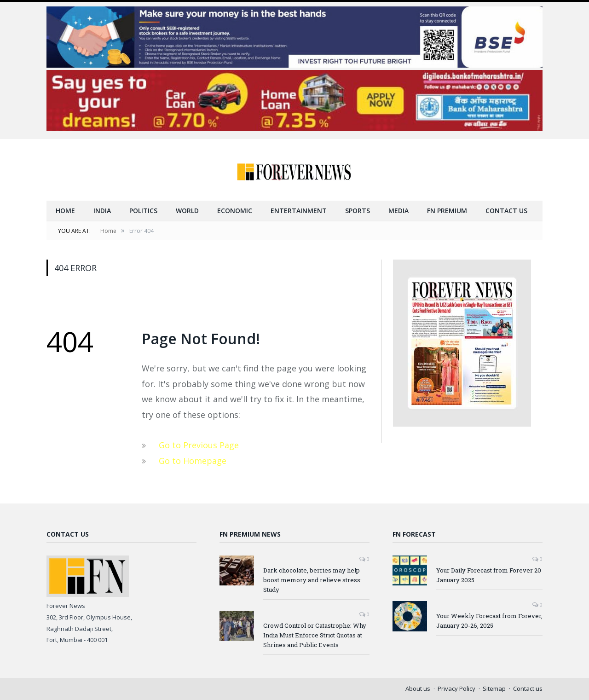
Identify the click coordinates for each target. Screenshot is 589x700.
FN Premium (447, 211)
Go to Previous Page (199, 445)
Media (398, 211)
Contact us (506, 211)
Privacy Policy (456, 688)
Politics (143, 211)
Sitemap (494, 688)
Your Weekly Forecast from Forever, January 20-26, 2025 (489, 621)
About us (418, 688)
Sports (358, 211)
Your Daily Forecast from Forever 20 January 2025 (489, 575)
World (187, 211)
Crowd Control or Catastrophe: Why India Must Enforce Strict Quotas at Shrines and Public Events (315, 635)
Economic (235, 211)
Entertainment (299, 211)
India (102, 211)
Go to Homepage (193, 461)
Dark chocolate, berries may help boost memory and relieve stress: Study (312, 580)
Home (65, 211)
